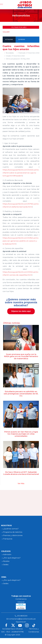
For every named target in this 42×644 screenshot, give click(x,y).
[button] (21, 27)
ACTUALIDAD (9, 39)
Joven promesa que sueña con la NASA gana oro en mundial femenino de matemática (21, 356)
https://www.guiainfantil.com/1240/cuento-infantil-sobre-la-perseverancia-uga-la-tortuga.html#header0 (21, 173)
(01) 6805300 (22, 616)
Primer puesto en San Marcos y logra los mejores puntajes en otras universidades (21, 434)
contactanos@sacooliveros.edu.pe (22, 619)
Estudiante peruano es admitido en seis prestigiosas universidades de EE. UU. (21, 394)
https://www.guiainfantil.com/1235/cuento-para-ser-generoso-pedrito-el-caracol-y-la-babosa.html (21, 241)
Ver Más (21, 483)
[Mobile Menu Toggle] (1, 5)
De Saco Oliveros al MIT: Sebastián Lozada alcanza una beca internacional (21, 473)
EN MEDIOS (22, 39)
